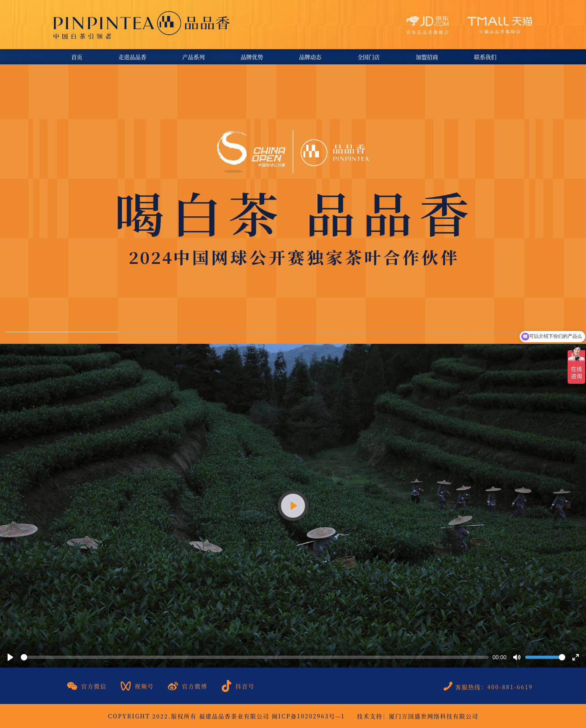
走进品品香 (132, 57)
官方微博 (188, 686)
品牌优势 (252, 57)
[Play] (293, 506)
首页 (77, 57)
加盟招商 (427, 57)
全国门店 (369, 57)
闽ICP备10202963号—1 (308, 716)
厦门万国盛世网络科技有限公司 (434, 716)
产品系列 (193, 57)
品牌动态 (310, 57)
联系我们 (485, 57)
